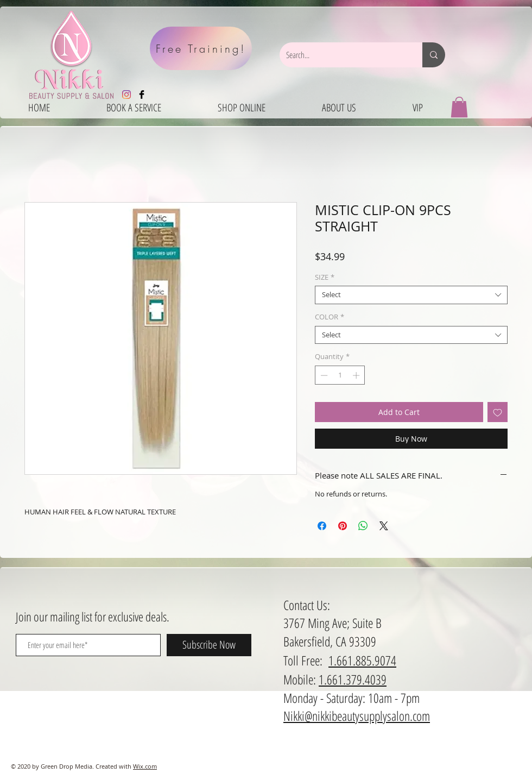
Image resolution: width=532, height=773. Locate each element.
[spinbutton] (340, 375)
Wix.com (145, 766)
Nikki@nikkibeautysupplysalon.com (357, 716)
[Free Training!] (201, 48)
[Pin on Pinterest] (343, 526)
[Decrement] (323, 375)
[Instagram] (126, 95)
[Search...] (343, 55)
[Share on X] (384, 526)
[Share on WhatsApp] (363, 526)
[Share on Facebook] (322, 526)
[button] (459, 107)
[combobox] (411, 295)
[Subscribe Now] (209, 645)
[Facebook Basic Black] (142, 95)
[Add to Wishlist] (498, 412)
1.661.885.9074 (362, 660)
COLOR (330, 317)
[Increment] (357, 375)
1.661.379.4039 (353, 679)
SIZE (325, 278)
